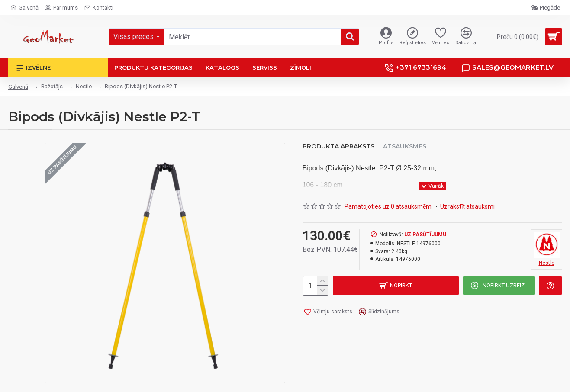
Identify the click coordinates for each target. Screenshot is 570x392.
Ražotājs (52, 86)
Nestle (84, 86)
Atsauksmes (405, 146)
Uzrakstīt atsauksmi (467, 206)
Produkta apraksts (338, 146)
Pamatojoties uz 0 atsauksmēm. (389, 206)
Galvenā (18, 87)
